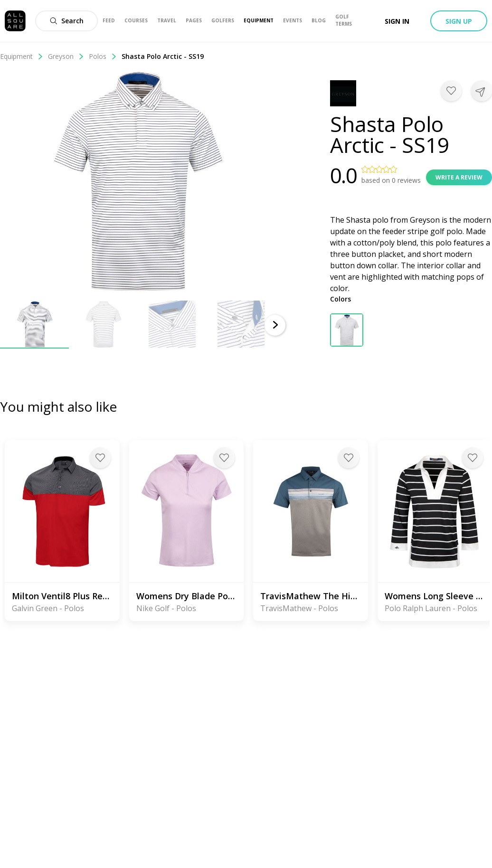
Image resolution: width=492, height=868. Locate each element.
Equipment (22, 56)
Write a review (459, 177)
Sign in (397, 21)
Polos (103, 56)
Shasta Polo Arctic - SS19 (163, 56)
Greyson (66, 56)
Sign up (459, 21)
